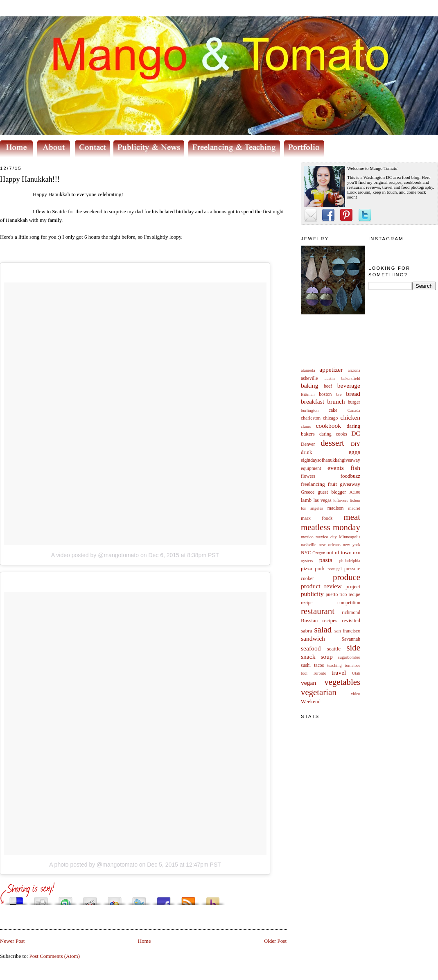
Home (144, 941)
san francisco (347, 631)
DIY (356, 444)
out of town (339, 552)
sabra (306, 631)
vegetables (342, 682)
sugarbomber (349, 657)
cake (333, 410)
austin (330, 378)
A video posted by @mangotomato (95, 555)
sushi (306, 665)
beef (328, 386)
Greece (308, 492)
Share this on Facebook (164, 899)
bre (339, 394)
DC (356, 433)
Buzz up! (213, 899)
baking (309, 385)
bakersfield (351, 378)
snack (308, 656)
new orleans (329, 545)
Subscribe (188, 899)
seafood (311, 648)
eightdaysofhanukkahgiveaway (331, 460)
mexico (307, 537)
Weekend (311, 701)
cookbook (329, 426)
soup (326, 656)
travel (339, 672)
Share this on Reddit (90, 899)
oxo (357, 553)
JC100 (355, 492)
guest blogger (332, 492)
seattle (334, 649)
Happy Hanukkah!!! (30, 179)
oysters (307, 561)
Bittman (308, 394)
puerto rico (336, 595)
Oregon (319, 553)
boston (325, 394)
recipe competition (331, 603)
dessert (332, 443)
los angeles (312, 508)
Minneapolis (350, 537)
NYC (306, 553)
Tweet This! (139, 899)
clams (306, 426)
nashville (309, 545)
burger (354, 402)
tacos (319, 665)
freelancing (313, 484)
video (356, 694)
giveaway (350, 484)
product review (321, 586)
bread (353, 394)
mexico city (326, 537)
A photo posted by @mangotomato (93, 865)
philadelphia (350, 561)
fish (356, 468)
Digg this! (41, 899)
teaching (334, 665)
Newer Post (12, 941)
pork (320, 568)
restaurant (318, 611)
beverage (349, 385)
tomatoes (353, 665)
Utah (356, 673)
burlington (310, 410)
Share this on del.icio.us (16, 899)
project (353, 586)
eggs (354, 452)
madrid (354, 508)
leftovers (341, 500)
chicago (330, 418)
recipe (354, 595)
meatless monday (331, 527)
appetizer (331, 369)
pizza (306, 568)
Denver (308, 444)
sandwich (313, 638)
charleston (311, 418)
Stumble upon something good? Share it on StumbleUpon (65, 899)
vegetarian (319, 692)
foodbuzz (350, 476)
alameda (308, 370)
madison (336, 508)
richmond (351, 613)
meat (352, 517)
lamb (306, 500)
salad (323, 629)
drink (306, 452)
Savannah (351, 639)
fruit (332, 484)
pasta (326, 560)
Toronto (319, 673)
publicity (312, 594)
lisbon (355, 500)
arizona (354, 370)
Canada (354, 410)
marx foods (317, 518)
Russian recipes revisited (331, 620)
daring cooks (333, 434)
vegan (308, 683)
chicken (351, 417)
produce (347, 577)
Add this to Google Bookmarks (115, 899)
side (353, 647)
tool (304, 673)
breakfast (313, 401)
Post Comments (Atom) (55, 956)
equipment (311, 469)
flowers (308, 476)
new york (352, 545)
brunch (336, 401)
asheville (309, 378)
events (336, 468)
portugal (335, 569)
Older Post (275, 941)
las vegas (323, 500)
